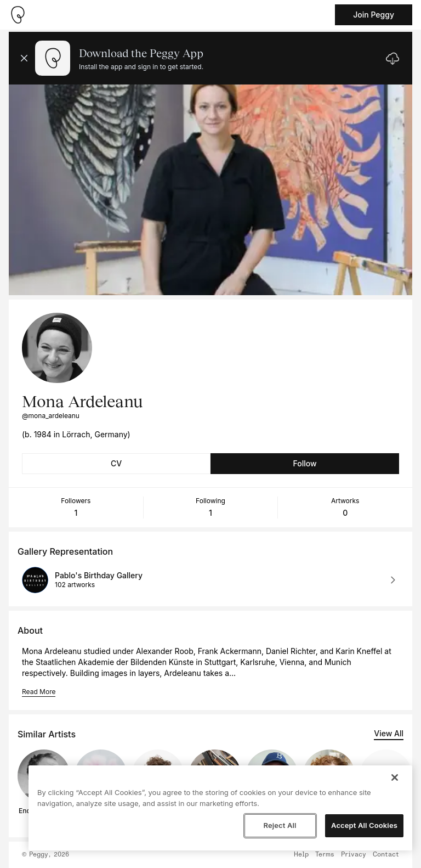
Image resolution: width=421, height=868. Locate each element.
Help (301, 855)
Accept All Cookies (364, 825)
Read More (39, 692)
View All (389, 733)
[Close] (395, 777)
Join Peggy (374, 15)
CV (116, 463)
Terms (325, 855)
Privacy (354, 855)
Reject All (280, 825)
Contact (386, 855)
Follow (305, 463)
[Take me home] (18, 15)
